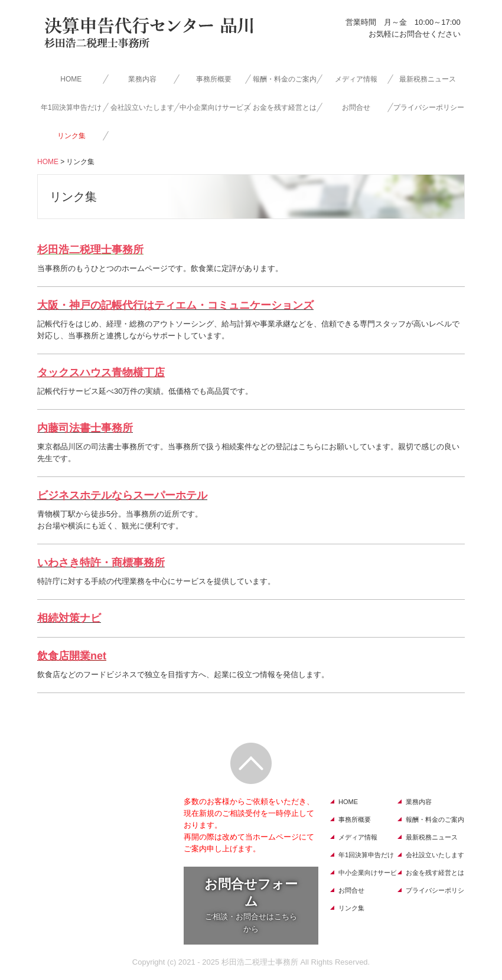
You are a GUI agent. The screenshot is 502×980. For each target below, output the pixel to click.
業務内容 (142, 79)
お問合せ (356, 107)
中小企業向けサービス (215, 107)
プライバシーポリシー (429, 107)
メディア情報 (356, 79)
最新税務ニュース (428, 79)
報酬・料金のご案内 (285, 79)
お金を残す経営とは (285, 107)
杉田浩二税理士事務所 (90, 250)
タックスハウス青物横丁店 (101, 373)
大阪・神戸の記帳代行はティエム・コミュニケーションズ (175, 305)
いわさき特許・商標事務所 (101, 563)
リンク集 (71, 136)
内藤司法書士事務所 (85, 428)
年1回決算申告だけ (71, 107)
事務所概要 (214, 79)
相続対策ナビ (69, 618)
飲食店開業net (72, 656)
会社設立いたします (142, 107)
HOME (71, 79)
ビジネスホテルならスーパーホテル (122, 495)
